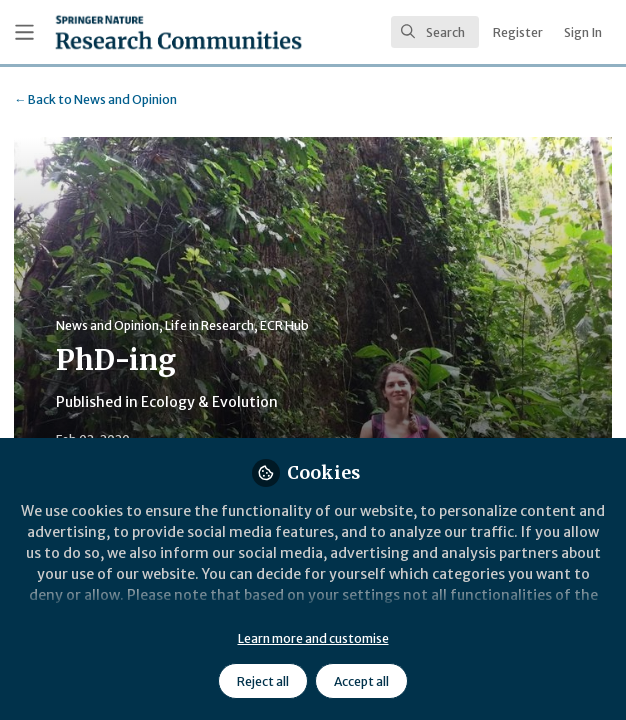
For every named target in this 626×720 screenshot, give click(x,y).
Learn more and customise (313, 638)
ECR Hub (284, 325)
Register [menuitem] (518, 32)
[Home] (178, 32)
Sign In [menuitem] (583, 32)
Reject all (263, 681)
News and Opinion (95, 99)
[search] (435, 32)
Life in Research (209, 325)
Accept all (361, 681)
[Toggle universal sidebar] (24, 32)
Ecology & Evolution (209, 402)
